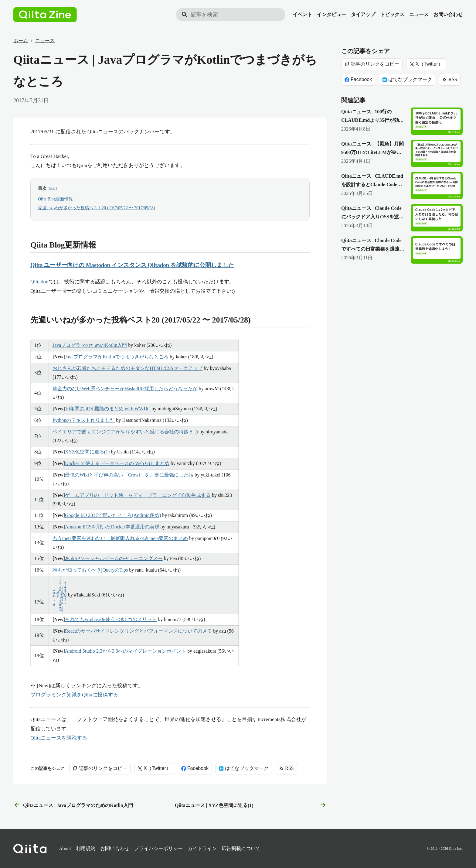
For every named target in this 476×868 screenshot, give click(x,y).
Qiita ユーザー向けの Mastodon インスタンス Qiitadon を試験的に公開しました (132, 265)
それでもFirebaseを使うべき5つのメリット (111, 619)
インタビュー (331, 14)
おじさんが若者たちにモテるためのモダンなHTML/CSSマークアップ (127, 368)
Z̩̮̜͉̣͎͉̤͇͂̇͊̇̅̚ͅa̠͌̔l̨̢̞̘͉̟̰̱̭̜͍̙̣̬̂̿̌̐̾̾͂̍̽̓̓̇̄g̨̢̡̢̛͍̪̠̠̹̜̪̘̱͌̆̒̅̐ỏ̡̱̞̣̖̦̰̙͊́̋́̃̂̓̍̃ (60, 595)
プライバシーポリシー (158, 848)
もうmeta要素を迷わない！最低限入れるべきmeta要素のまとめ (120, 538)
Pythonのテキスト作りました (84, 420)
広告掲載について (241, 848)
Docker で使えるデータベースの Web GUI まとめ (117, 463)
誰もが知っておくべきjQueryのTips (90, 570)
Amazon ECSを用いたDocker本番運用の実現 (112, 527)
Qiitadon (39, 282)
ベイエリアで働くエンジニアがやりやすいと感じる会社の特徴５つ (125, 432)
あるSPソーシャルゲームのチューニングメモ (114, 558)
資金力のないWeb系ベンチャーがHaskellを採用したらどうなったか (125, 389)
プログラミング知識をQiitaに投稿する (74, 695)
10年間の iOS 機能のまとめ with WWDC (108, 409)
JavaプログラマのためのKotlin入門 (90, 345)
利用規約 (86, 848)
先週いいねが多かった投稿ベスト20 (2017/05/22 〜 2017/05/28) (96, 208)
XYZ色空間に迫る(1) (87, 452)
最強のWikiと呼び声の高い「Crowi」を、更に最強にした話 (129, 475)
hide (52, 189)
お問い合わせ (448, 14)
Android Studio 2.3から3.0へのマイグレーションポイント (126, 651)
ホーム (21, 41)
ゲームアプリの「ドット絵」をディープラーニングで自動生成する (138, 495)
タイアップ (363, 14)
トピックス (392, 14)
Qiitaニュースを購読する (59, 738)
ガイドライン (202, 848)
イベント (302, 14)
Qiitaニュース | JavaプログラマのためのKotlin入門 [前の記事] (73, 805)
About (65, 848)
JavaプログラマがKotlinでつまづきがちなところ (117, 357)
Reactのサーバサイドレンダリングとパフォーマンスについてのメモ (138, 631)
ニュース (419, 14)
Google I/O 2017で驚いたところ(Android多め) (113, 515)
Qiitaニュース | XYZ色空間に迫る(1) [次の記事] (251, 805)
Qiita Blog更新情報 (55, 199)
